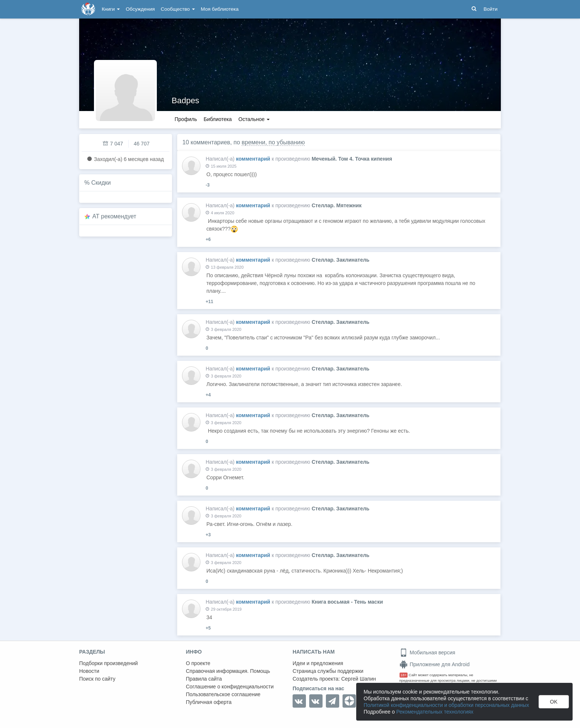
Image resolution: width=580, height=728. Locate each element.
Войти (490, 9)
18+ (404, 675)
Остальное (254, 119)
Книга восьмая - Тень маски (347, 602)
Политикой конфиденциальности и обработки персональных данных (446, 705)
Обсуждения (140, 9)
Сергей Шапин (358, 679)
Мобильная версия (427, 652)
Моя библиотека (220, 9)
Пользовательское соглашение (223, 694)
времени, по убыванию (273, 142)
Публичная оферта (209, 702)
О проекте (198, 663)
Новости (89, 671)
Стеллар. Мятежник (336, 205)
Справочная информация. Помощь (228, 671)
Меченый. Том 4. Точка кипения (352, 159)
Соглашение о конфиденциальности (230, 687)
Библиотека (217, 119)
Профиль (186, 119)
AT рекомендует (114, 216)
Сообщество (178, 9)
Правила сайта (204, 679)
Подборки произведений (109, 663)
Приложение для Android (435, 664)
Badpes (186, 100)
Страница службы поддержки (328, 671)
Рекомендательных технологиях (435, 712)
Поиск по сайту (97, 679)
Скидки (101, 183)
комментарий (253, 159)
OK (554, 702)
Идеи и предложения (318, 663)
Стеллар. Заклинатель (340, 260)
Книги (111, 9)
